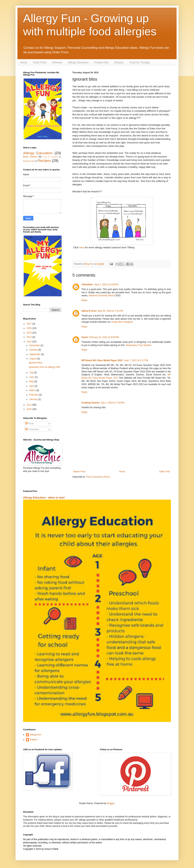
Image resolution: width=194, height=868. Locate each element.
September (35, 354)
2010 (30, 409)
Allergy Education (78, 62)
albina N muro (89, 311)
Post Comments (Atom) (98, 477)
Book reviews (30, 157)
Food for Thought (140, 62)
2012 (30, 342)
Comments (32, 429)
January (34, 399)
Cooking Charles (90, 403)
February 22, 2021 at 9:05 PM (104, 337)
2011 (30, 405)
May (32, 381)
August (33, 359)
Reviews (57, 62)
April (32, 386)
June (32, 377)
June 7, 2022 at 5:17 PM (136, 360)
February (34, 395)
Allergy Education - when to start (44, 498)
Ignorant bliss (36, 363)
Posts (29, 424)
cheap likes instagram (122, 322)
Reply (84, 300)
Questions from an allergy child (44, 367)
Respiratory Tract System (139, 345)
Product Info (102, 62)
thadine (33, 740)
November (35, 345)
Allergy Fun (36, 735)
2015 (30, 333)
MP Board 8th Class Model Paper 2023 (102, 360)
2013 (30, 337)
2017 (30, 324)
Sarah (85, 337)
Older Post (165, 472)
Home (24, 62)
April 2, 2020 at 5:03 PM (106, 285)
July (32, 373)
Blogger (111, 803)
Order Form (40, 62)
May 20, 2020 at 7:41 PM (110, 311)
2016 (30, 328)
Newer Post (79, 472)
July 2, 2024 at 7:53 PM (112, 403)
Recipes (119, 62)
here (82, 247)
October (34, 350)
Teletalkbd (87, 285)
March (33, 390)
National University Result (102, 296)
